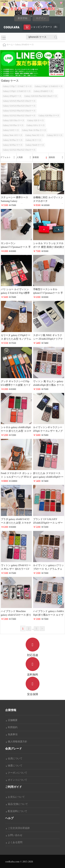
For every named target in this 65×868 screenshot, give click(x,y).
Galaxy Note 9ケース (35, 135)
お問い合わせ (14, 835)
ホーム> (10, 45)
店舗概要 (12, 720)
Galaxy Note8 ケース (35, 145)
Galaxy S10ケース (11, 130)
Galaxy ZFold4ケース (43, 91)
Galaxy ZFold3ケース (24, 45)
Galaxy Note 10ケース (13, 135)
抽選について (14, 766)
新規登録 (23, 18)
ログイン (41, 18)
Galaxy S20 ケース (36, 120)
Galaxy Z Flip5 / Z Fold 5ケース (17, 91)
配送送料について (17, 811)
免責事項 (12, 734)
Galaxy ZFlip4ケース (12, 96)
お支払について (15, 797)
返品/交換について (17, 804)
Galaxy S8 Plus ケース (13, 145)
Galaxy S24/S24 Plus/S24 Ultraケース (19, 106)
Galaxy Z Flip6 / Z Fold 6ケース (49, 86)
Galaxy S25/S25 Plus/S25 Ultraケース (19, 101)
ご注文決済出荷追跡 (18, 828)
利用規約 (12, 727)
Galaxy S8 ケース (33, 140)
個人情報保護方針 (17, 742)
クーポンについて (17, 773)
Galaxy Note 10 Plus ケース (34, 130)
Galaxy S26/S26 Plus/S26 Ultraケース (41, 96)
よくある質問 (14, 842)
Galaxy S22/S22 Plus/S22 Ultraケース (19, 116)
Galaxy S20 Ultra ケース (14, 120)
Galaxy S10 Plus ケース (13, 125)
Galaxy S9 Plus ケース (13, 140)
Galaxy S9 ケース (55, 135)
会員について (14, 758)
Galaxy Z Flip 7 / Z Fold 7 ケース (17, 86)
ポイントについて (17, 780)
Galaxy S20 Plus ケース (49, 116)
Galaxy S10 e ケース (36, 125)
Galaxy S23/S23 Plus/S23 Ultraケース (19, 111)
